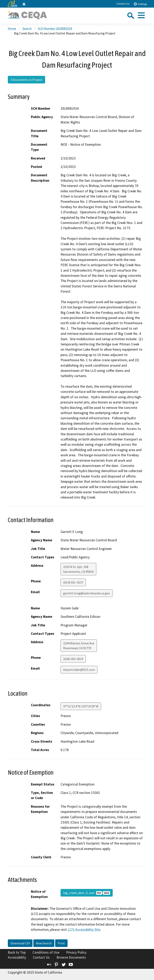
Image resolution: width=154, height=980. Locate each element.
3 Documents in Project (26, 80)
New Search (44, 943)
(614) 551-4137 (73, 582)
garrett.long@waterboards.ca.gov (87, 593)
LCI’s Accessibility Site (84, 930)
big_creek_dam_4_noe (87, 893)
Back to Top (17, 952)
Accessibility (17, 957)
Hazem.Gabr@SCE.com (79, 670)
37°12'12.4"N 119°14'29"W (81, 706)
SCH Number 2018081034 (55, 28)
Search (27, 28)
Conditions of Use (46, 952)
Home (12, 28)
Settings (140, 4)
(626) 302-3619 (73, 659)
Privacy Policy (76, 952)
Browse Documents (71, 957)
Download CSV (20, 943)
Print (61, 943)
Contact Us (123, 4)
